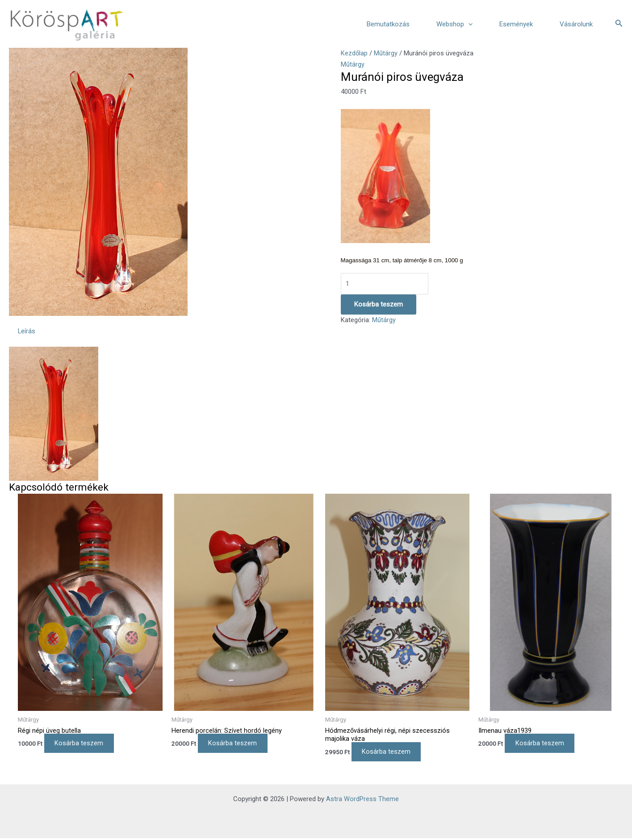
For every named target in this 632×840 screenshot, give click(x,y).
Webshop (454, 24)
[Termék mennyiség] (385, 284)
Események (516, 24)
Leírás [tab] (27, 332)
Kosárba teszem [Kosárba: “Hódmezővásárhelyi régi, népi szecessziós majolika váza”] (389, 753)
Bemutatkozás (388, 24)
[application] (468, 24)
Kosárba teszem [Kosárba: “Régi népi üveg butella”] (82, 744)
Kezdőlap (354, 53)
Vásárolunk (576, 24)
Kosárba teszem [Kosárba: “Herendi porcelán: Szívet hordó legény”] (236, 744)
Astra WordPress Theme (362, 801)
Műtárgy (386, 53)
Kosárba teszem (379, 305)
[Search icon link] (619, 24)
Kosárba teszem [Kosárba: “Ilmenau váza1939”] (542, 744)
